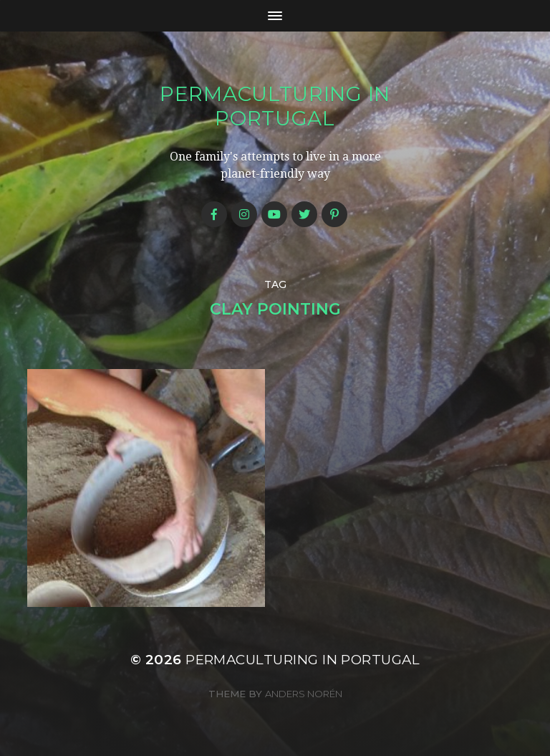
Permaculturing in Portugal (275, 106)
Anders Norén (304, 694)
